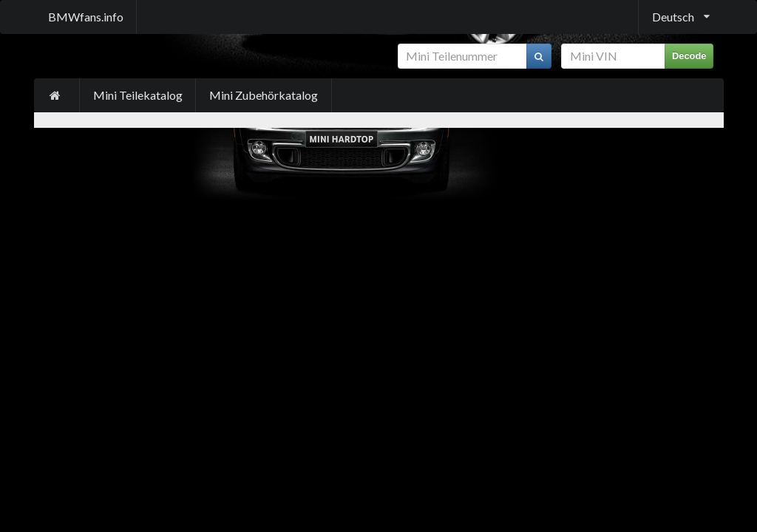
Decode (689, 56)
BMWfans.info (86, 17)
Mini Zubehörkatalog (264, 95)
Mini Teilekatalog (138, 95)
